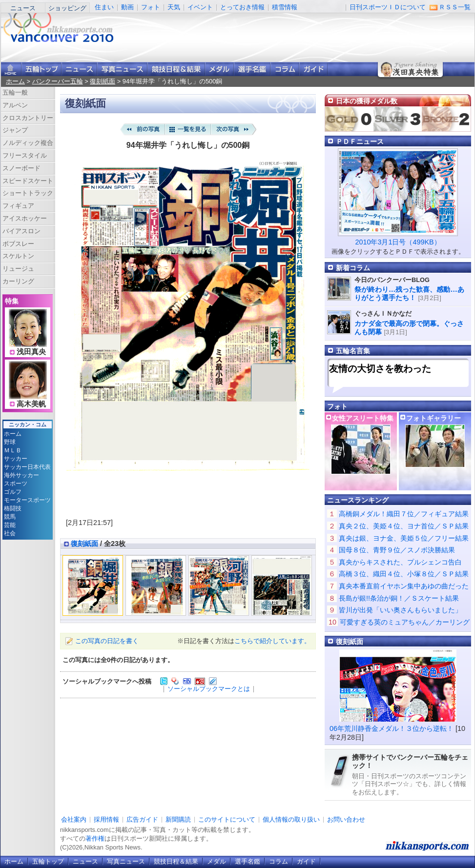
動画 (127, 7)
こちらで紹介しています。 (272, 641)
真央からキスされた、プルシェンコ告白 (400, 562)
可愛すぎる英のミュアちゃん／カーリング (405, 622)
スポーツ (16, 484)
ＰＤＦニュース (360, 141)
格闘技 (13, 508)
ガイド (313, 69)
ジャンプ (15, 130)
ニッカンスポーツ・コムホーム (11, 69)
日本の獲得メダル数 (367, 101)
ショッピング (67, 8)
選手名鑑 (252, 69)
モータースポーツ (27, 500)
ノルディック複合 (28, 143)
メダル (219, 69)
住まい (104, 7)
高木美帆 (31, 404)
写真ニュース (122, 69)
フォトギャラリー (434, 418)
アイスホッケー (25, 218)
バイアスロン (21, 231)
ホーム (15, 81)
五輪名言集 (353, 351)
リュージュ (18, 269)
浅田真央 (31, 352)
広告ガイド (142, 819)
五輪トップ (48, 861)
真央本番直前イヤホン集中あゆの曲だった (404, 586)
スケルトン (18, 256)
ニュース (23, 8)
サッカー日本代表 (27, 467)
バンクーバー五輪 (58, 81)
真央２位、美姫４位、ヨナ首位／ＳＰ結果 (404, 526)
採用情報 (106, 819)
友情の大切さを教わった (380, 369)
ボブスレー (18, 244)
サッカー (16, 459)
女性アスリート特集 (363, 418)
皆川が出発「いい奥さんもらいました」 (400, 610)
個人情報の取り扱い (291, 819)
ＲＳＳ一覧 (455, 7)
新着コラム (353, 268)
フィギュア (18, 206)
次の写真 (234, 129)
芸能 (10, 525)
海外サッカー (21, 475)
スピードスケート (28, 181)
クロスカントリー (28, 118)
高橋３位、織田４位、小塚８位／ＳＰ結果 (404, 574)
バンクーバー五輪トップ (41, 69)
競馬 (10, 517)
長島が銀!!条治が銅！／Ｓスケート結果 (399, 598)
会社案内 (74, 819)
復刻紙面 (103, 81)
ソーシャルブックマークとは (209, 689)
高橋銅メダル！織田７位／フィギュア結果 (404, 514)
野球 (10, 442)
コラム (285, 69)
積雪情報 (285, 7)
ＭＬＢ (13, 450)
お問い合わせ (346, 819)
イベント (200, 7)
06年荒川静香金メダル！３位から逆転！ (392, 728)
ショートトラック (28, 193)
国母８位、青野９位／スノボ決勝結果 (397, 550)
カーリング (18, 281)
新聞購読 (178, 819)
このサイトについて (227, 819)
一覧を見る (188, 129)
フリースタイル (25, 155)
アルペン (15, 105)
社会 (10, 533)
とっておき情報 (242, 7)
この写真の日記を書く (107, 641)
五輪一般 (15, 92)
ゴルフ (13, 492)
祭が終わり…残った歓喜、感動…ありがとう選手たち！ (409, 293)
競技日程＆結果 (176, 69)
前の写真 (142, 129)
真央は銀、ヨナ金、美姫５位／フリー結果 (404, 538)
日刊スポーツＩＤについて (388, 7)
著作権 (95, 838)
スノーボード (21, 168)
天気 (174, 7)
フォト (151, 7)
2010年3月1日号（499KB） (398, 242)
